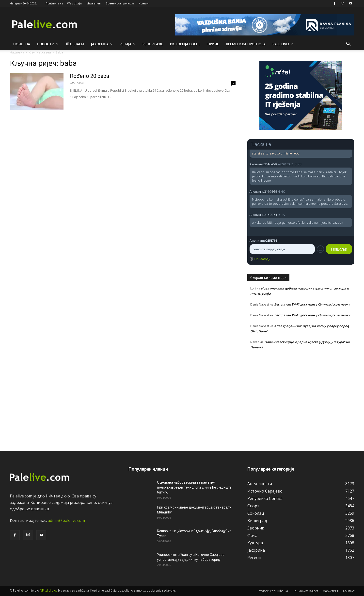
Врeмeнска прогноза (246, 44)
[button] (348, 44)
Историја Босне (185, 44)
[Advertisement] (301, 398)
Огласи (75, 44)
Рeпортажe (153, 44)
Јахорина (102, 44)
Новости (48, 44)
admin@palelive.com (66, 520)
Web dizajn (74, 3)
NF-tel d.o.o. (48, 590)
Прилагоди (262, 259)
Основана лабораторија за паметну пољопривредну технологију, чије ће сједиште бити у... (194, 487)
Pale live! (283, 44)
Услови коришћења (273, 591)
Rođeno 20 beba (90, 76)
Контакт (144, 3)
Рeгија (127, 44)
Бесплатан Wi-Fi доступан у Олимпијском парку (312, 304)
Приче (213, 44)
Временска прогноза (120, 3)
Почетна (22, 44)
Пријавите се (54, 3)
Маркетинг (94, 3)
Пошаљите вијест (305, 591)
